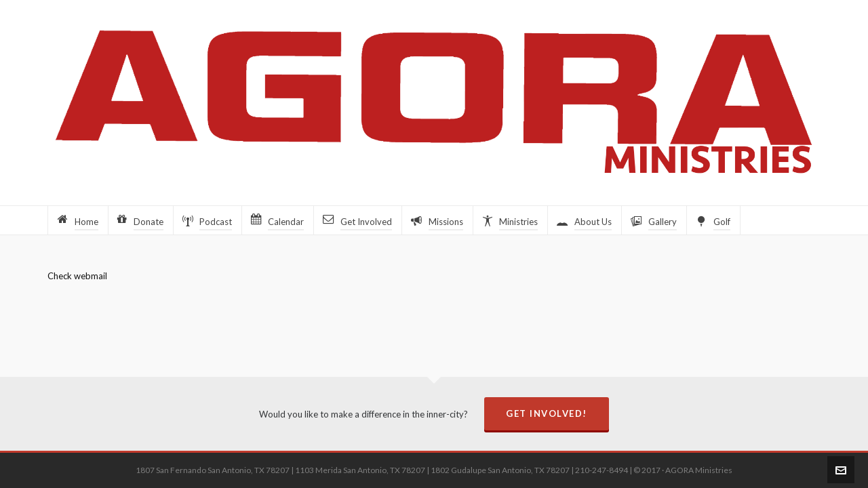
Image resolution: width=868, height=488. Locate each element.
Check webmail (77, 276)
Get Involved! (547, 413)
